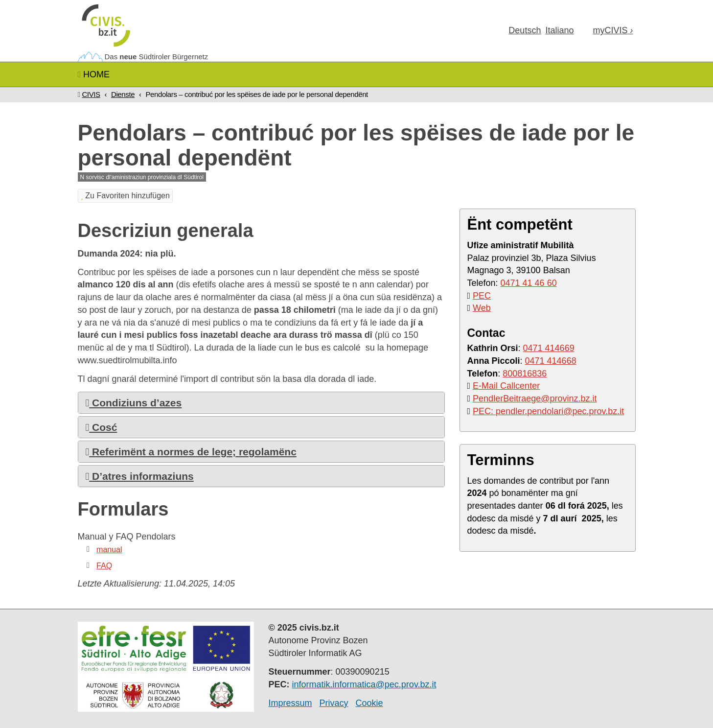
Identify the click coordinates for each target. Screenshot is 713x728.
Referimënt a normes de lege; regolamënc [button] (191, 452)
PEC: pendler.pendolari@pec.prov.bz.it (548, 411)
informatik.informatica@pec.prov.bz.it (364, 684)
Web (482, 308)
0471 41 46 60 (529, 283)
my (613, 30)
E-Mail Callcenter (506, 386)
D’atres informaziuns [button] (140, 476)
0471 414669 (549, 348)
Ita (559, 30)
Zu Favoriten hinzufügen (125, 196)
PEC (482, 296)
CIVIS (91, 94)
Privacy (334, 703)
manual (109, 550)
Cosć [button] (102, 427)
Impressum (290, 703)
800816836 (525, 374)
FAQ (104, 566)
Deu (525, 30)
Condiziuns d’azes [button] (134, 403)
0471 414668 (551, 361)
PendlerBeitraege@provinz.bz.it (535, 399)
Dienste (123, 94)
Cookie (369, 703)
